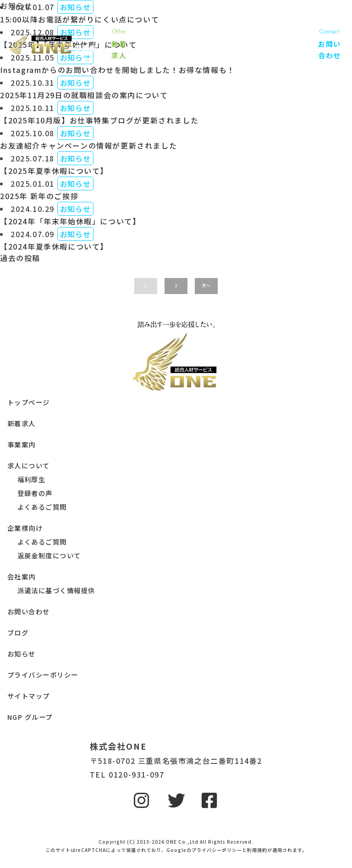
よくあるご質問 (42, 507)
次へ (206, 286)
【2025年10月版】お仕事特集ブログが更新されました (99, 120)
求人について (29, 465)
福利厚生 (32, 479)
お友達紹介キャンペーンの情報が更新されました (88, 145)
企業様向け (25, 528)
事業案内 (22, 444)
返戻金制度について (49, 555)
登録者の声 (35, 493)
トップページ (29, 402)
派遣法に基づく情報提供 (56, 590)
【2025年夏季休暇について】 (54, 171)
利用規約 (257, 850)
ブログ (18, 632)
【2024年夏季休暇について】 (54, 246)
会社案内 (22, 576)
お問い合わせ (29, 611)
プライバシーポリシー (43, 675)
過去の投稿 (20, 258)
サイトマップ (29, 696)
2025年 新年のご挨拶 (39, 196)
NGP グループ (30, 717)
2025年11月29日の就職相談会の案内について (84, 95)
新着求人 (22, 423)
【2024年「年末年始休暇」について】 (70, 221)
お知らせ (22, 654)
